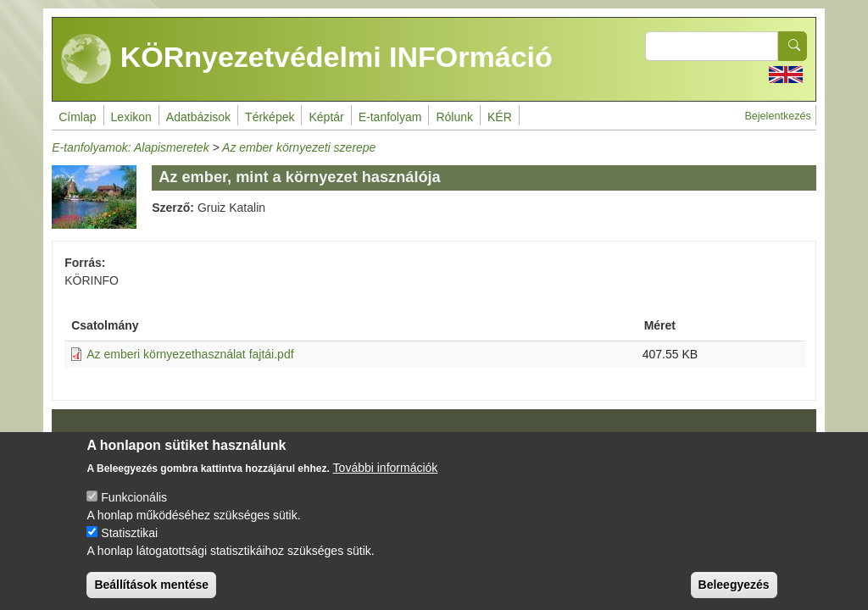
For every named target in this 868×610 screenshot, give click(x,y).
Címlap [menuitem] (77, 117)
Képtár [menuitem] (326, 117)
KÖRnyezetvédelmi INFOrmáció (307, 59)
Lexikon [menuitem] (131, 117)
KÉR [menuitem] (500, 117)
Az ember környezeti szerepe (299, 147)
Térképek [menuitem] (270, 117)
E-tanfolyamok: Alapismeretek (130, 147)
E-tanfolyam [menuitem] (390, 117)
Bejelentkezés (777, 116)
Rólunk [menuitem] (454, 117)
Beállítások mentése (151, 596)
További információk (386, 480)
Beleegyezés (734, 596)
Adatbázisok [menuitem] (198, 117)
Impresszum (101, 441)
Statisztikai (129, 545)
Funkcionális (134, 509)
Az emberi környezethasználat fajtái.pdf (190, 354)
